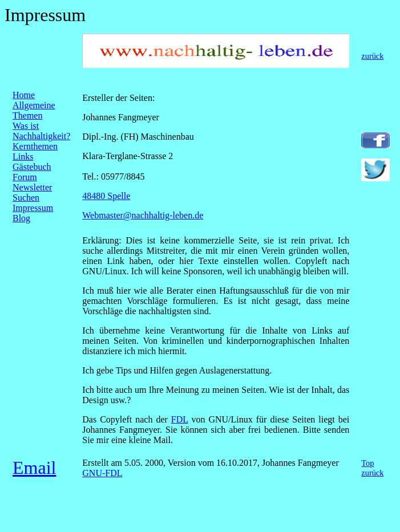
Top (367, 463)
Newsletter (32, 187)
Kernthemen (35, 146)
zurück (372, 56)
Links (23, 157)
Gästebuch (32, 167)
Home (24, 95)
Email (34, 468)
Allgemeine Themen (34, 110)
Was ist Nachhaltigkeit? (41, 131)
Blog (21, 218)
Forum (25, 177)
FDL (180, 419)
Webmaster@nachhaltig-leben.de (143, 215)
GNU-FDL (102, 473)
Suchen (26, 198)
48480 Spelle (106, 196)
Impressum (33, 208)
